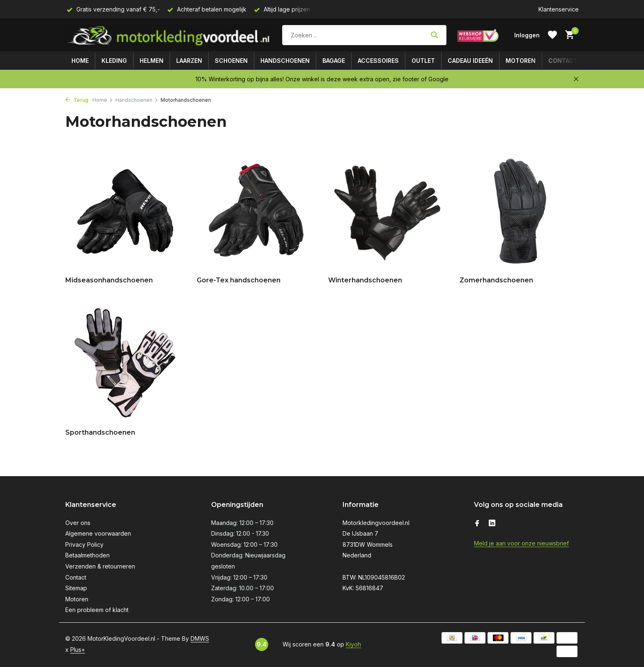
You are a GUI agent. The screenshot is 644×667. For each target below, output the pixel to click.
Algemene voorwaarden (98, 533)
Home (80, 61)
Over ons (78, 523)
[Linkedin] (492, 524)
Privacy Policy (84, 544)
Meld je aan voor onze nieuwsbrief (521, 543)
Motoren (521, 61)
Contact (563, 61)
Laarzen (189, 61)
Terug (77, 100)
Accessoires (378, 61)
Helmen (152, 61)
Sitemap (76, 588)
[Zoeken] (364, 35)
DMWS (200, 638)
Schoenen (231, 61)
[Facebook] (477, 524)
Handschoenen (285, 61)
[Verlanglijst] (552, 35)
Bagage (334, 61)
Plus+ (78, 650)
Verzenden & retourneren (100, 566)
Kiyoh (353, 644)
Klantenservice (559, 9)
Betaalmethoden (87, 555)
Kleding (114, 61)
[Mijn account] (527, 35)
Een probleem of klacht (97, 610)
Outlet (423, 61)
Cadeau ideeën (470, 61)
